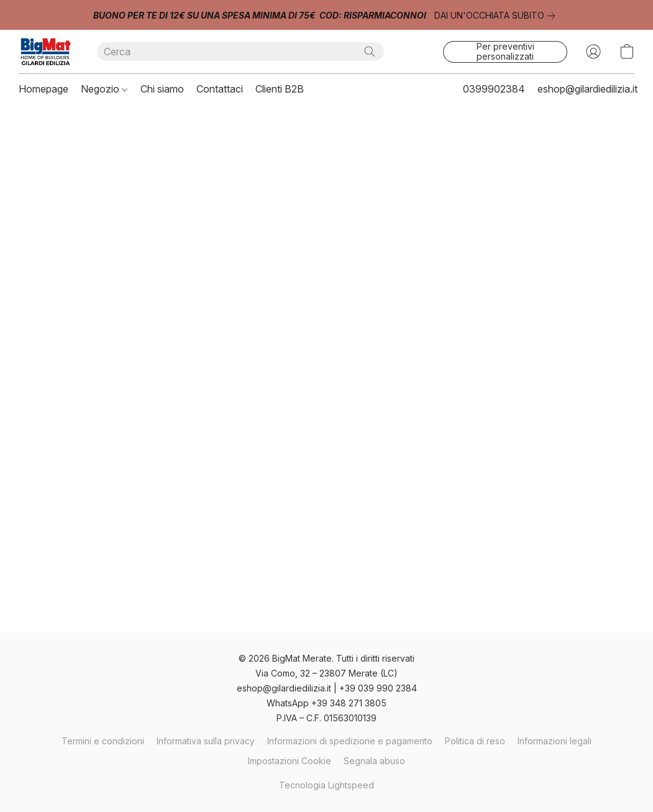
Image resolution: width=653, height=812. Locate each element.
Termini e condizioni (103, 741)
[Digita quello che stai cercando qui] (240, 52)
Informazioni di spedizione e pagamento (350, 741)
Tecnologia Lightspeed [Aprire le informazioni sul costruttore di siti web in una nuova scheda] (326, 785)
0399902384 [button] (494, 89)
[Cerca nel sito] (370, 52)
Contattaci (220, 89)
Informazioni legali (555, 741)
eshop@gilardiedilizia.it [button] (587, 89)
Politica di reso (475, 741)
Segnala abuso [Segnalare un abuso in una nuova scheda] (374, 761)
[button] (45, 52)
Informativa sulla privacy (206, 741)
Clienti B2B (280, 89)
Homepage (43, 89)
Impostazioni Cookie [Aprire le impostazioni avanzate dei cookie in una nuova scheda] (290, 761)
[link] (497, 16)
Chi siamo (162, 89)
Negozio (104, 89)
